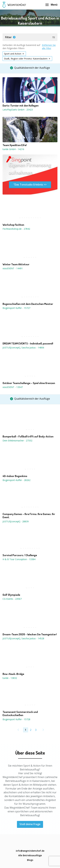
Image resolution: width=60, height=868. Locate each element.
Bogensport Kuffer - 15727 (16, 308)
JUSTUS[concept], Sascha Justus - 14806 (23, 348)
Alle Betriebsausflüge (30, 855)
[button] (30, 37)
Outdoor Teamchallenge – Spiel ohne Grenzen (29, 383)
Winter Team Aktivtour (16, 264)
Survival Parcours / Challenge (20, 555)
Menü (51, 5)
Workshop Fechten (13, 225)
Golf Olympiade (11, 595)
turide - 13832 (10, 678)
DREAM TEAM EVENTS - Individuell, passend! (28, 343)
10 (40, 217)
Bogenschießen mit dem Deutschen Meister (28, 304)
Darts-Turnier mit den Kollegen (21, 106)
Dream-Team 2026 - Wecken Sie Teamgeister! (30, 634)
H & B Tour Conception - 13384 (19, 559)
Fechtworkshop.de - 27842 (16, 229)
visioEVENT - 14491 (13, 268)
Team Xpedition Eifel (15, 145)
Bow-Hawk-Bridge (13, 674)
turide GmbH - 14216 (13, 149)
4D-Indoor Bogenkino (15, 476)
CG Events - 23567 (12, 599)
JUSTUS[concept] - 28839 (16, 521)
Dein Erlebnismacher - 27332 (17, 441)
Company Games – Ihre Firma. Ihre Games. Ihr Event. (29, 516)
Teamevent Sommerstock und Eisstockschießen (20, 714)
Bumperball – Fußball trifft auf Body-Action (28, 436)
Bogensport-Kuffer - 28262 (16, 480)
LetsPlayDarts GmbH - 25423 (18, 110)
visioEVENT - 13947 (13, 387)
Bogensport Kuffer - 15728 (16, 719)
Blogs (30, 860)
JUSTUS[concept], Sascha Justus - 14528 (23, 638)
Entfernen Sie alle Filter (49, 47)
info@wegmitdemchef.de (30, 851)
